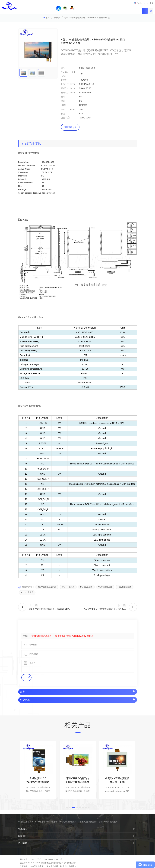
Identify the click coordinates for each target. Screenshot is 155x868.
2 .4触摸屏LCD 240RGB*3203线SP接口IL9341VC (77, 780)
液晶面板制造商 (125, 587)
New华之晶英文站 (54, 866)
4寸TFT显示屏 (27, 592)
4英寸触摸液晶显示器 (47, 587)
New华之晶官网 (37, 866)
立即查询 (68, 127)
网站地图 (24, 860)
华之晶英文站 (71, 866)
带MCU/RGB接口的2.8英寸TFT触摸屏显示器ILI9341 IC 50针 (117, 780)
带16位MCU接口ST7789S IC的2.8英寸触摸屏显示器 (38, 780)
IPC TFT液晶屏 (68, 587)
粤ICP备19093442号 (53, 860)
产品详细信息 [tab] (31, 144)
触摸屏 (57, 18)
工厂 (39, 860)
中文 (152, 3)
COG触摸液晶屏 (105, 587)
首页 (46, 18)
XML (32, 860)
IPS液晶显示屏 (86, 587)
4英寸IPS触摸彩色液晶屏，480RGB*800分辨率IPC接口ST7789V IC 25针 (62, 636)
